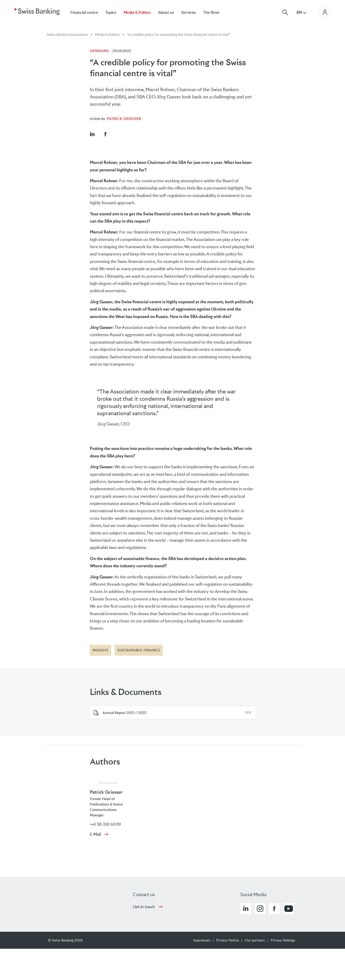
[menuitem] (215, 12)
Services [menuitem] (189, 12)
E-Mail (95, 834)
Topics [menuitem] (111, 12)
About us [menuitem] (166, 12)
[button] (92, 134)
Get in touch (144, 907)
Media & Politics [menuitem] (137, 12)
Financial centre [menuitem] (84, 12)
